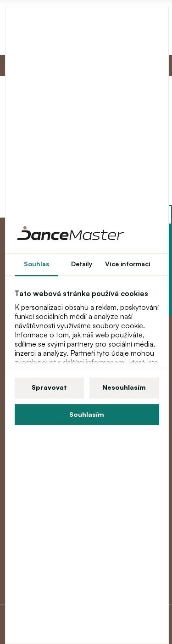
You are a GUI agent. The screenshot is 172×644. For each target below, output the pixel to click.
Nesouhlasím (124, 387)
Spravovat (49, 387)
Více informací (128, 264)
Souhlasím (87, 414)
